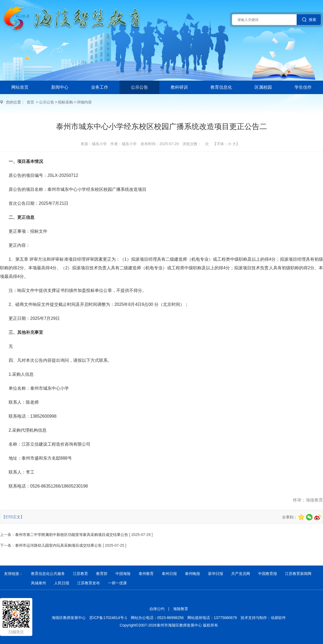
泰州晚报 (192, 574)
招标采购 (65, 102)
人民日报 (62, 583)
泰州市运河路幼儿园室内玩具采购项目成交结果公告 (58, 545)
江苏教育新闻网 (298, 574)
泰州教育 (146, 574)
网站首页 (20, 87)
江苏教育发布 (89, 583)
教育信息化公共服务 (48, 574)
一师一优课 (117, 583)
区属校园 (263, 87)
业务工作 (100, 87)
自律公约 (157, 609)
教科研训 (179, 87)
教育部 (102, 574)
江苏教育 (80, 574)
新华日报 (216, 574)
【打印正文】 (13, 517)
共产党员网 (241, 574)
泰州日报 (169, 574)
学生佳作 (303, 87)
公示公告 (139, 87)
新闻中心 (60, 87)
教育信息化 (221, 87)
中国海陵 (123, 574)
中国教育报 (268, 574)
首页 (30, 102)
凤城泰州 (38, 583)
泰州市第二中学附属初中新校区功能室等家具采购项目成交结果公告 (72, 535)
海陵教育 (181, 609)
